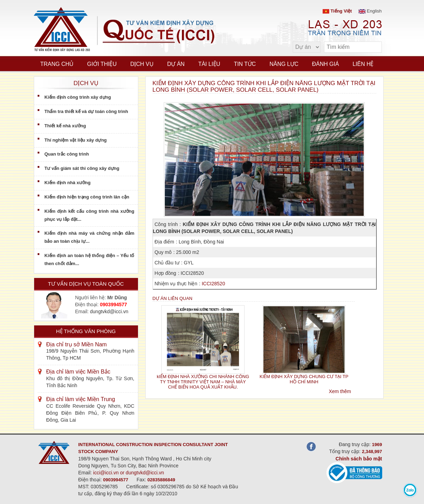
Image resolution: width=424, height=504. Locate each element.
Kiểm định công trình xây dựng (78, 97)
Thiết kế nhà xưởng (65, 126)
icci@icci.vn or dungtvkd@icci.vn (129, 473)
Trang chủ (57, 64)
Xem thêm (340, 391)
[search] (373, 47)
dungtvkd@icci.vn (109, 311)
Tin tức (245, 64)
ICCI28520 (213, 284)
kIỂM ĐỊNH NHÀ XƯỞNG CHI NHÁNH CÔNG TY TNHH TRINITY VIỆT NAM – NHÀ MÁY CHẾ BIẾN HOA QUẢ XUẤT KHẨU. (203, 382)
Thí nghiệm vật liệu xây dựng (76, 140)
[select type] (307, 47)
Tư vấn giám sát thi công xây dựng (82, 168)
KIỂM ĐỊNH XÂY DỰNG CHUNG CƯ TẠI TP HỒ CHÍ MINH (304, 379)
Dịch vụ (142, 64)
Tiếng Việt (337, 11)
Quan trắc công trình (67, 154)
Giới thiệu (102, 64)
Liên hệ (363, 64)
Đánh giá (326, 64)
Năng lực (284, 64)
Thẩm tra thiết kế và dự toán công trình (86, 111)
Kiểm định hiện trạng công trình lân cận (87, 197)
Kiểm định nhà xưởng (68, 183)
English (370, 11)
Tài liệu (209, 64)
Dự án (176, 64)
